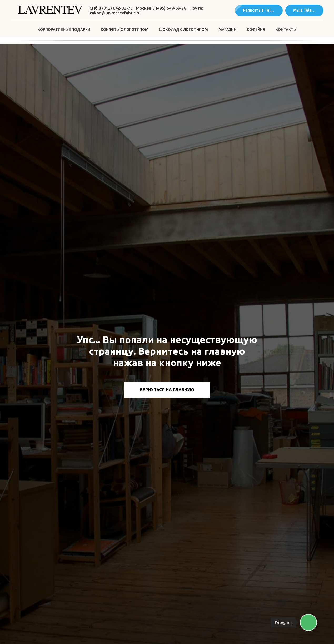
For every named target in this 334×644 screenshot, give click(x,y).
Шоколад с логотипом (183, 29)
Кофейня (256, 29)
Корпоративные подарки (64, 29)
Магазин (227, 29)
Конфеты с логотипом (125, 29)
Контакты (286, 29)
